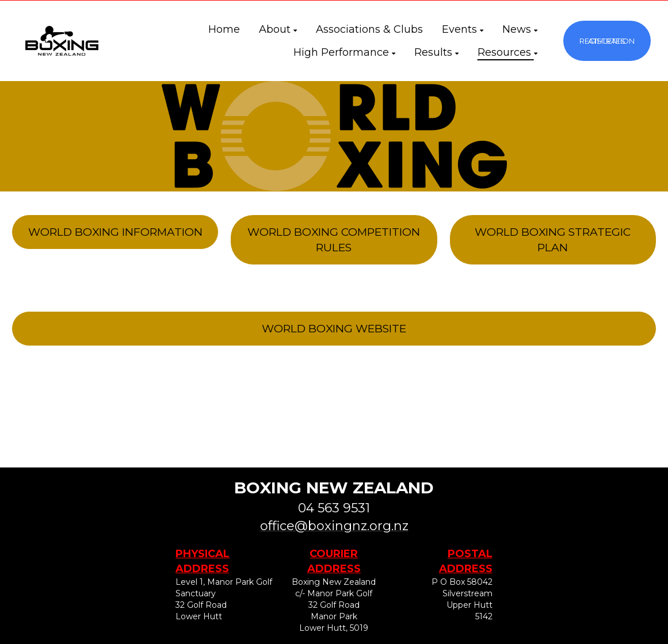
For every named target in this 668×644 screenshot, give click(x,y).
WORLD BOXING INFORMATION (115, 232)
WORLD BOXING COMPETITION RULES (334, 240)
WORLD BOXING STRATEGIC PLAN (553, 240)
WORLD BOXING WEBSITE (334, 329)
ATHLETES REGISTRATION (607, 41)
